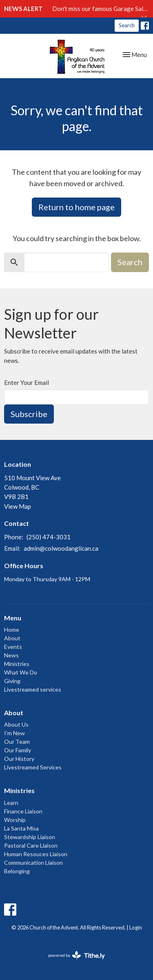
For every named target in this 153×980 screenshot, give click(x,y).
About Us (16, 724)
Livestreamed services (33, 689)
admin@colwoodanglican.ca (61, 548)
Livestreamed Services (33, 767)
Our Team (17, 742)
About (12, 638)
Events (13, 647)
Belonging (17, 871)
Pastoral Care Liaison (31, 845)
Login (136, 927)
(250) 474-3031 (49, 537)
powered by (76, 955)
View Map (18, 506)
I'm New (14, 733)
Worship (15, 820)
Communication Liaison (33, 862)
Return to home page (76, 207)
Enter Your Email (27, 382)
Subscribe (29, 414)
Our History (19, 759)
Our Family (18, 750)
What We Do (21, 672)
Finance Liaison (23, 811)
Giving (12, 681)
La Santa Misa (21, 828)
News (11, 655)
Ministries (17, 664)
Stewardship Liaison (30, 837)
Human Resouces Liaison (36, 854)
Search (127, 25)
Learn (11, 803)
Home (12, 630)
